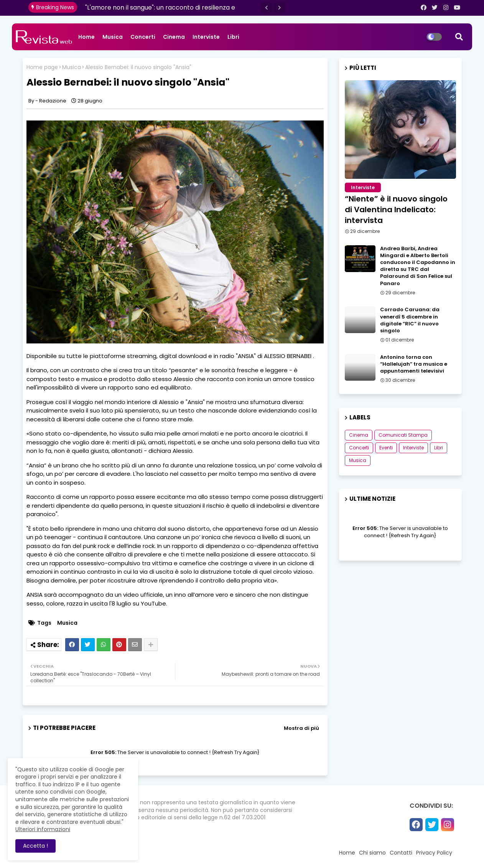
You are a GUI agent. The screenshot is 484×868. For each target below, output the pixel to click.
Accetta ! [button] (35, 846)
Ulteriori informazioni (43, 829)
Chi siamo (372, 853)
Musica (113, 37)
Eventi (386, 448)
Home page (42, 67)
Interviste (206, 37)
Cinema (174, 37)
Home (86, 37)
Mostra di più (301, 728)
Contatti (401, 853)
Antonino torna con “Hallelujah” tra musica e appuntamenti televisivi (414, 364)
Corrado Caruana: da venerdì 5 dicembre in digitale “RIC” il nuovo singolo (410, 320)
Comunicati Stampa (403, 435)
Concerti (143, 37)
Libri (233, 37)
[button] (267, 8)
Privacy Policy (434, 853)
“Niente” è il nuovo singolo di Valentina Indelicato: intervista (396, 210)
